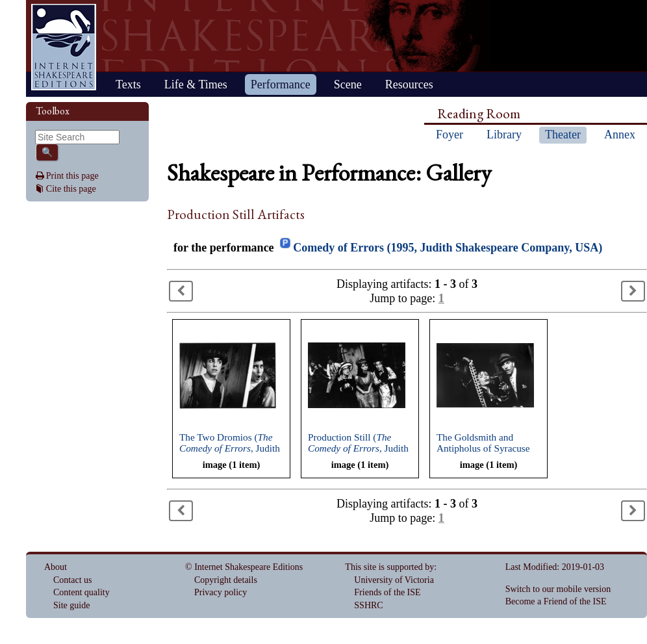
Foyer (450, 135)
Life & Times (196, 84)
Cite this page (71, 189)
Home (64, 47)
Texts (128, 84)
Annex (620, 135)
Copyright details (226, 580)
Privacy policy (221, 592)
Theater (563, 135)
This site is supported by (389, 567)
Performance (281, 84)
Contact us (73, 580)
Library (504, 135)
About (56, 567)
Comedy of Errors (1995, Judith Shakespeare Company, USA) (448, 248)
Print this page (72, 176)
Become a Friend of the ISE (556, 601)
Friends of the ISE (387, 592)
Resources (409, 84)
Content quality (82, 592)
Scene (348, 84)
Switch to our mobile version (558, 589)
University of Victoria (394, 580)
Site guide (71, 605)
